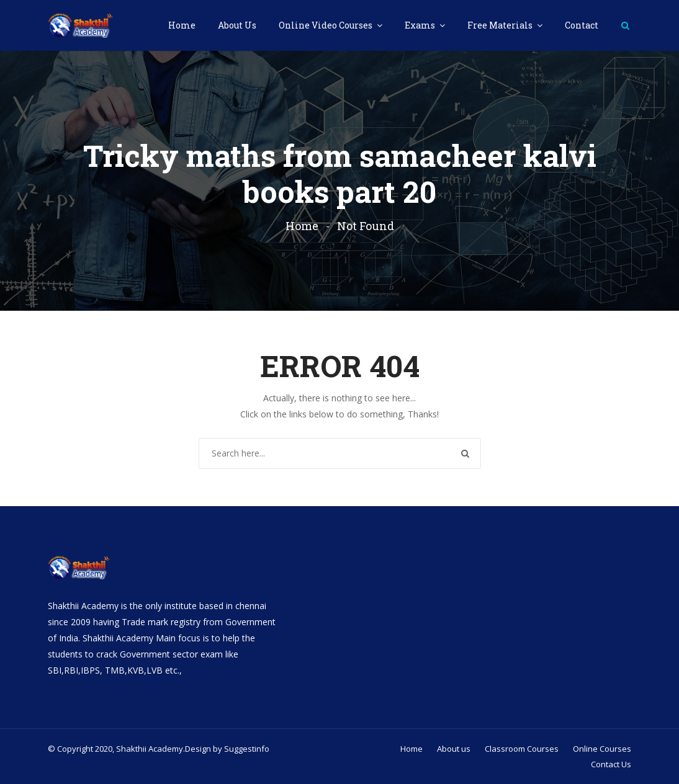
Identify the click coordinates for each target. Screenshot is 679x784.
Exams (421, 25)
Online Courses (602, 749)
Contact (582, 25)
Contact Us (611, 764)
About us (454, 749)
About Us (237, 25)
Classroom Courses (522, 749)
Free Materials (501, 25)
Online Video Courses (326, 25)
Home (182, 25)
